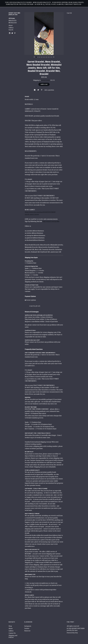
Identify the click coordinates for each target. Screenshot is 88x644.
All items (12, 18)
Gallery (11, 28)
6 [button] (45, 57)
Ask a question (49, 90)
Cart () (69, 13)
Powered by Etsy (72, 633)
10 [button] (52, 57)
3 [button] (40, 57)
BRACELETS (13, 21)
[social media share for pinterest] (42, 90)
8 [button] (48, 57)
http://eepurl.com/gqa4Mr (51, 221)
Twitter (27, 628)
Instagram (28, 626)
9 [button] (50, 57)
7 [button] (47, 57)
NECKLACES (13, 23)
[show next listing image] (54, 57)
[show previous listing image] (34, 57)
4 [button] (41, 57)
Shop (10, 626)
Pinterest (27, 631)
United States (45, 80)
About (11, 25)
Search (11, 30)
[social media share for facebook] (35, 90)
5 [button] (43, 57)
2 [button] (38, 57)
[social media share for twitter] (38, 90)
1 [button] (36, 57)
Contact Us (12, 633)
